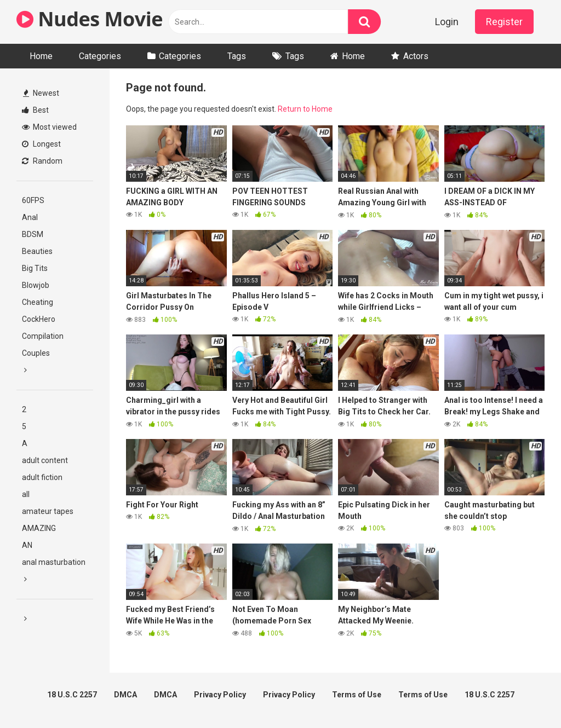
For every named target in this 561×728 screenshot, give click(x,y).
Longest (41, 144)
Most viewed (49, 127)
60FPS (33, 200)
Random (42, 161)
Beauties (37, 251)
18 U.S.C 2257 (72, 695)
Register (504, 22)
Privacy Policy (220, 695)
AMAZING (39, 528)
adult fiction (42, 477)
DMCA (125, 695)
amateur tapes (48, 511)
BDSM (33, 234)
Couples (36, 353)
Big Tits (35, 268)
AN (27, 545)
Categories (100, 56)
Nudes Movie (90, 19)
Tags (237, 56)
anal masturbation (54, 562)
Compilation (43, 336)
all (26, 494)
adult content (45, 460)
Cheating (38, 302)
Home (41, 56)
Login (447, 22)
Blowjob (36, 285)
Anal (30, 217)
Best (35, 110)
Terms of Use (357, 695)
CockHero (39, 319)
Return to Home (305, 109)
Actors (416, 56)
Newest (41, 93)
